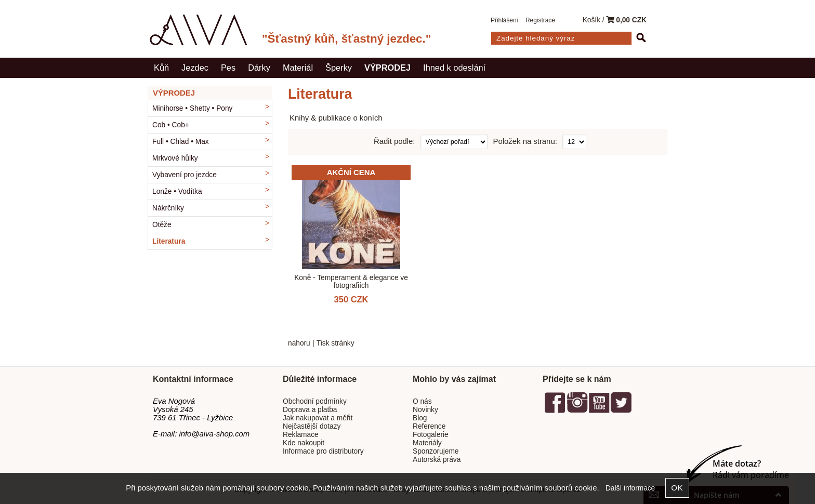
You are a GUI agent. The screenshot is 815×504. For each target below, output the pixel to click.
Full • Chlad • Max (181, 142)
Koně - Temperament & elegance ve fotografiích (351, 282)
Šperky (339, 68)
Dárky (259, 68)
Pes (228, 68)
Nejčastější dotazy (312, 426)
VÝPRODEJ (387, 68)
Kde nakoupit (304, 443)
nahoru (299, 343)
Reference (429, 426)
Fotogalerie (431, 435)
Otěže (162, 225)
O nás (422, 401)
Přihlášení (504, 20)
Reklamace (301, 435)
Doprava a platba (310, 410)
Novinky (425, 410)
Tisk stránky (336, 343)
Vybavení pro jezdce (185, 175)
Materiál (298, 68)
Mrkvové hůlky (175, 158)
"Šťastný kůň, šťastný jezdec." (346, 39)
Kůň (161, 68)
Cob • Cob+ (171, 125)
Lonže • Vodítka (177, 191)
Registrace (540, 20)
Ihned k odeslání (454, 68)
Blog (420, 418)
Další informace (630, 488)
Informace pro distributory (323, 451)
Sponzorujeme (436, 451)
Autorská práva (437, 460)
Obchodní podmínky (315, 401)
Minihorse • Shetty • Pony (192, 108)
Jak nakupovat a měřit (318, 418)
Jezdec (195, 68)
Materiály (427, 443)
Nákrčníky (168, 208)
